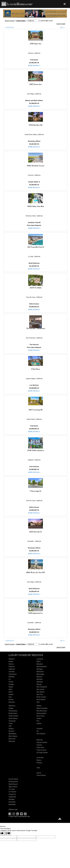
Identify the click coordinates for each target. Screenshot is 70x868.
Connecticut (12, 674)
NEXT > (63, 27)
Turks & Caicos (41, 750)
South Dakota (13, 718)
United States (21, 21)
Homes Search (13, 779)
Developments (13, 782)
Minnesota (40, 672)
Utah (10, 726)
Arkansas (12, 667)
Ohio (38, 702)
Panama (39, 763)
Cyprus (39, 773)
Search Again (61, 24)
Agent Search (13, 787)
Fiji (38, 731)
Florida (11, 682)
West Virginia (13, 736)
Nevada (39, 684)
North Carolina (41, 697)
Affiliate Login (13, 809)
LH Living (12, 789)
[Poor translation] (8, 834)
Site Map (11, 799)
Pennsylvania (13, 711)
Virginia (11, 729)
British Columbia (42, 708)
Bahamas (40, 740)
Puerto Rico (40, 747)
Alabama (11, 659)
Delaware (12, 677)
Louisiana (40, 659)
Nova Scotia (41, 716)
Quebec (39, 723)
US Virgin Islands (42, 753)
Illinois (11, 692)
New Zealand (41, 734)
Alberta (39, 706)
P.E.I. (38, 721)
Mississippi (40, 674)
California (12, 669)
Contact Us (12, 794)
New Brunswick (42, 711)
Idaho (10, 689)
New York (40, 694)
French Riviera (41, 775)
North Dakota (41, 699)
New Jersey (40, 689)
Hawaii (11, 687)
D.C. (10, 679)
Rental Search (13, 784)
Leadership (12, 797)
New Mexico (41, 692)
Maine (39, 661)
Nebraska (40, 682)
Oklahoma (12, 706)
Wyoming (12, 741)
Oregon (11, 708)
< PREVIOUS (9, 27)
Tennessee (12, 721)
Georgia (11, 684)
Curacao (39, 745)
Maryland (40, 664)
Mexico (39, 760)
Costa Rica (40, 758)
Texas (10, 723)
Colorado (11, 672)
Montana (39, 679)
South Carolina (13, 716)
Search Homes (10, 21)
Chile (38, 768)
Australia (39, 729)
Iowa (10, 697)
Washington (12, 734)
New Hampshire (42, 687)
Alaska (11, 661)
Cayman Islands (42, 742)
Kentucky (12, 702)
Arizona (11, 664)
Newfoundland (41, 713)
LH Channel (12, 792)
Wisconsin (12, 739)
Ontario (39, 718)
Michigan (40, 669)
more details (34, 66)
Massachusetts (42, 667)
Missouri (39, 677)
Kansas (11, 699)
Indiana (11, 694)
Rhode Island (13, 713)
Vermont (11, 731)
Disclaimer (12, 802)
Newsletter (12, 804)
